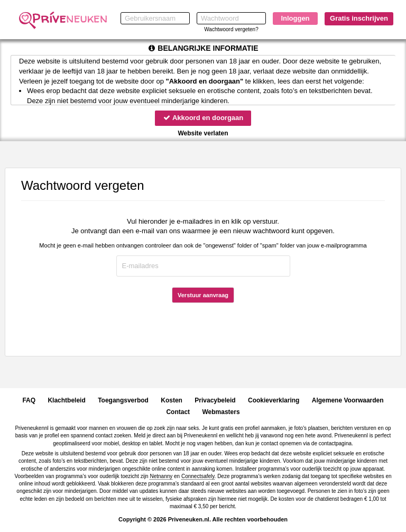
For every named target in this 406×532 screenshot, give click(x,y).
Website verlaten (203, 133)
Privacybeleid (215, 400)
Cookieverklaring (274, 400)
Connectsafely (198, 476)
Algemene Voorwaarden (348, 400)
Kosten (172, 400)
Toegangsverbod (123, 400)
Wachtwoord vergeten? (231, 29)
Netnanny (161, 476)
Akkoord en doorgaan (203, 118)
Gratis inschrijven (359, 18)
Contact (178, 412)
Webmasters (221, 412)
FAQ (29, 400)
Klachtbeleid (66, 400)
